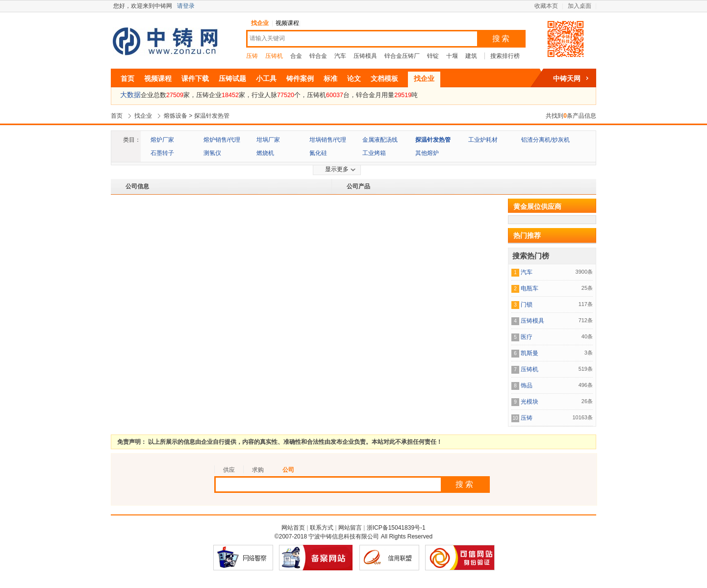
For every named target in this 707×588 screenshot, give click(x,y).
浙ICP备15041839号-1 (396, 528)
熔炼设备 (176, 116)
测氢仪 (212, 153)
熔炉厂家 (162, 140)
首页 (127, 78)
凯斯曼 (530, 353)
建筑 (471, 56)
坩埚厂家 (268, 140)
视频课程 (287, 23)
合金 (296, 56)
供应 (229, 470)
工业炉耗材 (483, 140)
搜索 (502, 38)
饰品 (527, 385)
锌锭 (433, 56)
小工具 (266, 78)
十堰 (452, 56)
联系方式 (322, 528)
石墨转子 (162, 153)
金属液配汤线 (380, 140)
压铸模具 (365, 56)
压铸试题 (232, 78)
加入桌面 (580, 6)
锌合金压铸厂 (402, 56)
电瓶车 (530, 288)
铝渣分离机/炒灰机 (545, 140)
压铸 (252, 56)
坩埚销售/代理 (328, 140)
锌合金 (318, 56)
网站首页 (293, 528)
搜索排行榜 (505, 56)
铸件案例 (300, 78)
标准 (330, 78)
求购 (258, 470)
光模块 (530, 402)
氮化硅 (318, 153)
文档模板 (384, 78)
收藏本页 (546, 6)
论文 (354, 78)
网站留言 (350, 528)
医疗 (527, 337)
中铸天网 (567, 78)
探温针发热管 (212, 116)
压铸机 (274, 56)
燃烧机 (265, 153)
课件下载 (195, 78)
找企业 (260, 23)
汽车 (340, 56)
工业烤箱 (374, 153)
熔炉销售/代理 (222, 140)
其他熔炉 (427, 153)
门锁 (527, 305)
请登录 (186, 6)
